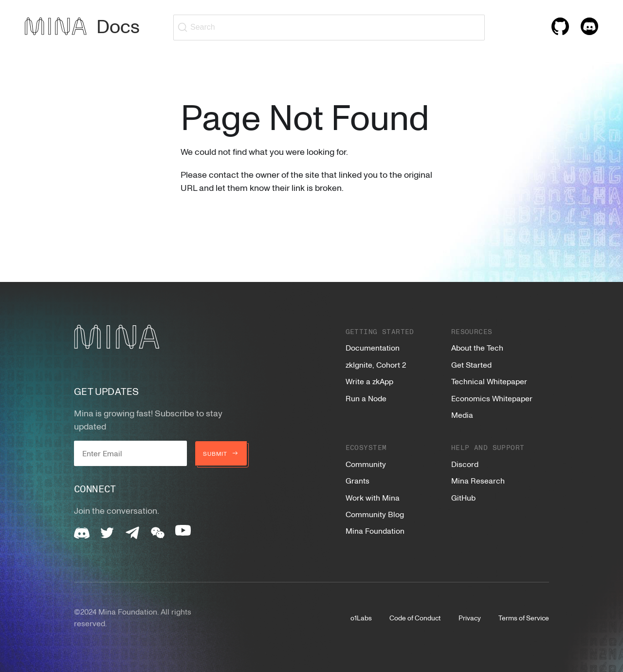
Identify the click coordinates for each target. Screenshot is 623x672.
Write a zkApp (369, 381)
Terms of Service (524, 618)
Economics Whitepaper (492, 398)
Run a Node (366, 398)
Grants (357, 481)
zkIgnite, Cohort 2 (376, 365)
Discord (465, 464)
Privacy (470, 618)
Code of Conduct (415, 618)
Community (366, 464)
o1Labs (361, 618)
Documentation (373, 348)
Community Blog (375, 514)
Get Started (471, 365)
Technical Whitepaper (489, 381)
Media (462, 415)
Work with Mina (373, 498)
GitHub (463, 498)
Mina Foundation (375, 531)
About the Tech (477, 348)
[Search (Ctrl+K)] (329, 28)
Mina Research (478, 481)
